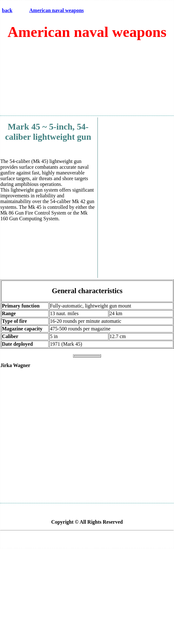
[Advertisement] (86, 81)
